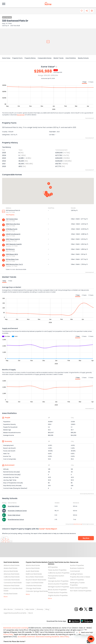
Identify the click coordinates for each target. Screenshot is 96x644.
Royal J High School (14, 515)
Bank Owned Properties (79, 588)
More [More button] (6, 597)
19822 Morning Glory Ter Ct (14, 264)
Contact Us (19, 609)
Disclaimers (21, 115)
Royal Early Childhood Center (17, 511)
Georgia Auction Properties (58, 581)
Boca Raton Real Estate (35, 577)
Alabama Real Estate (12, 565)
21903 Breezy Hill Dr (12, 254)
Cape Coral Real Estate (35, 583)
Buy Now (86, 538)
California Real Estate (12, 577)
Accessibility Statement (26, 637)
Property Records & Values (80, 577)
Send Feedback (48, 552)
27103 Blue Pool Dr (12, 229)
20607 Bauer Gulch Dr (13, 239)
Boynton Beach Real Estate (36, 580)
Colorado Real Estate (12, 580)
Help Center (30, 609)
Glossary (40, 609)
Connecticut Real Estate (13, 583)
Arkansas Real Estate (12, 574)
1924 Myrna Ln (10, 249)
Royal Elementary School (16, 519)
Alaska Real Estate (11, 568)
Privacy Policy (8, 634)
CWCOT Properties (77, 580)
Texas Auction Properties (57, 570)
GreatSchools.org (78, 524)
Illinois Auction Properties (57, 590)
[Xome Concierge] (89, 633)
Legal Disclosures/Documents (15, 613)
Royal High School (14, 506)
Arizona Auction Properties (58, 584)
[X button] (86, 609)
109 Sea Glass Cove (12, 259)
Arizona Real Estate (11, 571)
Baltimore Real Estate (34, 574)
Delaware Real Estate (12, 586)
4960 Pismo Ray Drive (13, 224)
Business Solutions (77, 568)
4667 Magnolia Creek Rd (14, 244)
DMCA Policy (65, 637)
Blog (47, 609)
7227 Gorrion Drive (12, 219)
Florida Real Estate (11, 594)
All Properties (53, 567)
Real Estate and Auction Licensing (16, 628)
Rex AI (31, 613)
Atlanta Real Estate (33, 565)
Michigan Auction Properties (59, 587)
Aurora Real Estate (33, 568)
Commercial (75, 571)
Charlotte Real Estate (34, 586)
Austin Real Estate (32, 571)
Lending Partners (76, 574)
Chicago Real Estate (33, 588)
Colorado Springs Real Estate (37, 591)
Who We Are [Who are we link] (8, 609)
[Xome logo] (48, 4)
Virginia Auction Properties (58, 595)
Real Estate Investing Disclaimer (48, 637)
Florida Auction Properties (58, 592)
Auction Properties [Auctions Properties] (77, 565)
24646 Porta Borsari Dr (13, 234)
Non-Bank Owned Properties (81, 591)
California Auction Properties (59, 573)
